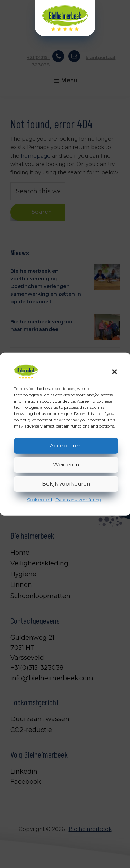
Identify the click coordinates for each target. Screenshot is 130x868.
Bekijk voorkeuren (66, 484)
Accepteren (66, 445)
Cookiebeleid (40, 499)
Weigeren (66, 465)
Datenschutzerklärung (78, 499)
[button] (114, 371)
